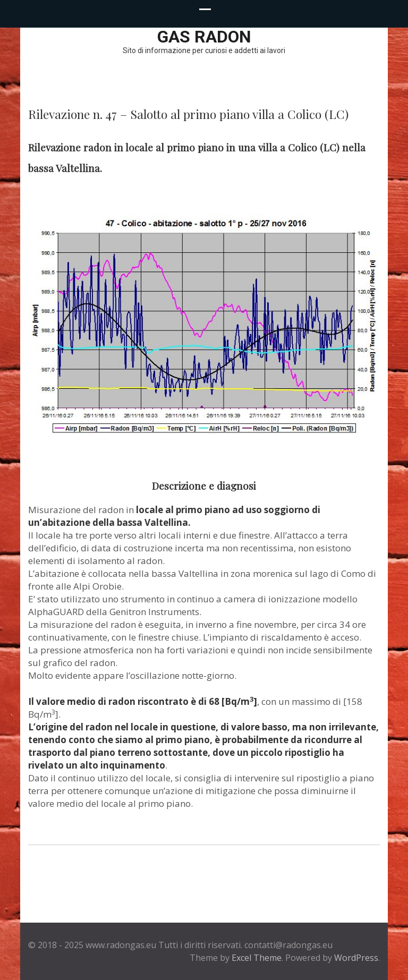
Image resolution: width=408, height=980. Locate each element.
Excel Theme (257, 958)
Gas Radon (204, 37)
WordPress (356, 958)
